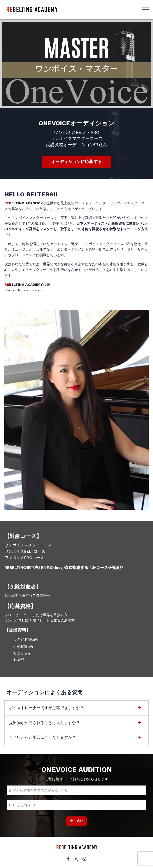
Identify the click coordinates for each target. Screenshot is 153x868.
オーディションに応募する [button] (76, 162)
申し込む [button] (76, 821)
